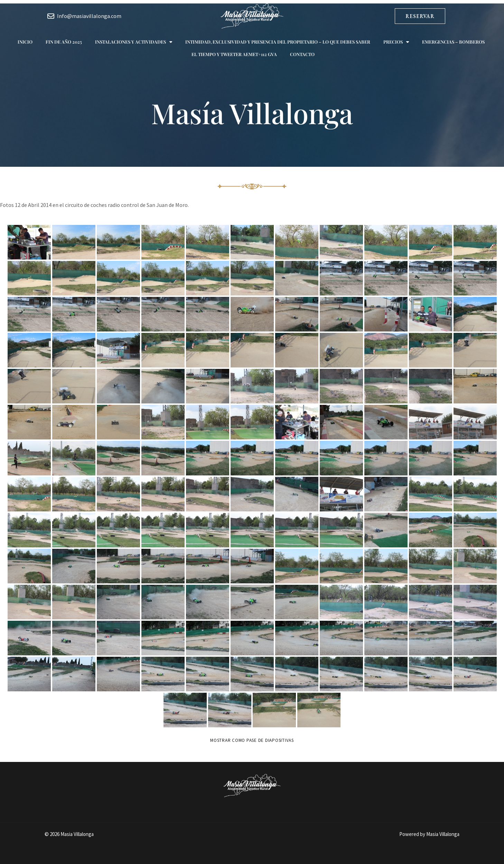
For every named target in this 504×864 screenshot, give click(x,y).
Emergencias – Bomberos (453, 42)
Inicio (25, 42)
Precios (396, 42)
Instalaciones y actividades (134, 42)
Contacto (302, 54)
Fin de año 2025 (64, 42)
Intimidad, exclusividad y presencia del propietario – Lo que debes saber (278, 42)
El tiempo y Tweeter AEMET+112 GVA (234, 54)
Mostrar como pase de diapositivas (252, 740)
